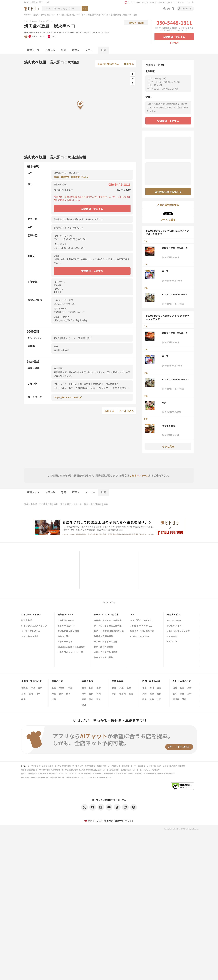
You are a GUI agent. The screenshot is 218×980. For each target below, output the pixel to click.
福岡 (175, 688)
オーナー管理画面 (138, 766)
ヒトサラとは (47, 766)
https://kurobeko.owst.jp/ (68, 397)
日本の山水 (172, 642)
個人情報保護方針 (54, 777)
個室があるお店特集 (104, 658)
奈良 (114, 694)
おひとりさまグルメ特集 (106, 652)
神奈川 (62, 688)
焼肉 (26, 32)
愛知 (99, 694)
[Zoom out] (133, 79)
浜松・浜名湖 (30, 504)
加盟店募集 (102, 766)
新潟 (84, 688)
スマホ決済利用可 (119, 388)
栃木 (68, 694)
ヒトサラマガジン (66, 626)
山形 (38, 694)
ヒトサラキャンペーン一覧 (70, 652)
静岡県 (36, 15)
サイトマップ (78, 766)
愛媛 (159, 688)
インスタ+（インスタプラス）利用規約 (75, 773)
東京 (54, 688)
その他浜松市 (45, 504)
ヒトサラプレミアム (31, 631)
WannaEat (172, 636)
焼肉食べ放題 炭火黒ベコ (121, 15)
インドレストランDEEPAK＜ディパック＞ (176, 294)
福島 (23, 699)
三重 (84, 699)
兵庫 (121, 688)
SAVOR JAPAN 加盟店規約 (90, 770)
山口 (159, 699)
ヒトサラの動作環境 (62, 766)
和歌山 (122, 694)
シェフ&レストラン (31, 614)
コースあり (85, 384)
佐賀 (182, 688)
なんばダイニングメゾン (142, 621)
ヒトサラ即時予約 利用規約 (174, 766)
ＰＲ (132, 614)
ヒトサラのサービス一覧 (184, 2)
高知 (144, 694)
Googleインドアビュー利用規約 (146, 770)
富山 (91, 699)
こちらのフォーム (139, 475)
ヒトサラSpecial (66, 621)
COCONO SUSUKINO (140, 636)
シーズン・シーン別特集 (106, 614)
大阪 (114, 688)
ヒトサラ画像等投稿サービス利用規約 (159, 773)
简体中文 (153, 2)
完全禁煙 (104, 388)
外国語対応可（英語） (86, 388)
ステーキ (32, 32)
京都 (129, 688)
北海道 (24, 688)
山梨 (91, 688)
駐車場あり (98, 384)
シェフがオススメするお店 (34, 626)
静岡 (91, 694)
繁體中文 (162, 2)
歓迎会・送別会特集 (104, 636)
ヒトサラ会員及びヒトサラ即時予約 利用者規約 (40, 770)
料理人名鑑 (27, 621)
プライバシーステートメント (99, 777)
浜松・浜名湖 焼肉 (93, 504)
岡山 (144, 699)
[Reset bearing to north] (133, 83)
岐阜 (84, 694)
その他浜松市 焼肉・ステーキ (97, 15)
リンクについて (114, 766)
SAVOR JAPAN (174, 621)
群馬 (54, 699)
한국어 (170, 2)
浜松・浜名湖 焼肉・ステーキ (72, 15)
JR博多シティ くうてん (141, 626)
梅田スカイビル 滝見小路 (142, 631)
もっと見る (168, 446)
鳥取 (152, 694)
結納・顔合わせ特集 (104, 647)
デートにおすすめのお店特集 (108, 626)
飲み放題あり (112, 384)
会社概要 (126, 766)
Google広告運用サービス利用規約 (117, 770)
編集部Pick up (65, 614)
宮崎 (189, 694)
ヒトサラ (27, 15)
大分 (182, 694)
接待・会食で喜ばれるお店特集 (109, 631)
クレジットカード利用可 (65, 384)
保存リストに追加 (136, 23)
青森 (33, 688)
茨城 (61, 694)
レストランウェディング (178, 631)
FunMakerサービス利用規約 (33, 777)
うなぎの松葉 (168, 426)
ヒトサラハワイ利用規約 (103, 773)
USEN (24, 766)
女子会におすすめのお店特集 (108, 621)
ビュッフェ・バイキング (46, 32)
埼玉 (54, 694)
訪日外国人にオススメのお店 (71, 647)
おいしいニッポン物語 (68, 631)
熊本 (175, 694)
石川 (99, 699)
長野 (99, 688)
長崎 (189, 688)
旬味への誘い (64, 636)
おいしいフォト (174, 626)
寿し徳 (165, 271)
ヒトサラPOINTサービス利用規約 (128, 773)
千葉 (70, 688)
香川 (152, 688)
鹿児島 (176, 699)
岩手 (40, 688)
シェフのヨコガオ (30, 636)
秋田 (31, 694)
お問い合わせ (90, 766)
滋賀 (131, 694)
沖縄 (184, 699)
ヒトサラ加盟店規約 (69, 770)
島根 (159, 694)
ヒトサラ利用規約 (154, 766)
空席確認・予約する (174, 37)
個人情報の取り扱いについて (74, 777)
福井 (84, 705)
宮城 (23, 694)
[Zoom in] (133, 74)
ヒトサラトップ (34, 766)
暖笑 (164, 402)
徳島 (144, 688)
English (145, 2)
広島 (152, 699)
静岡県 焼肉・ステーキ (50, 15)
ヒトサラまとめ (65, 642)
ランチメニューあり (63, 388)
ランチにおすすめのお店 (106, 642)
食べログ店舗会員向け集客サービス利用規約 (39, 773)
